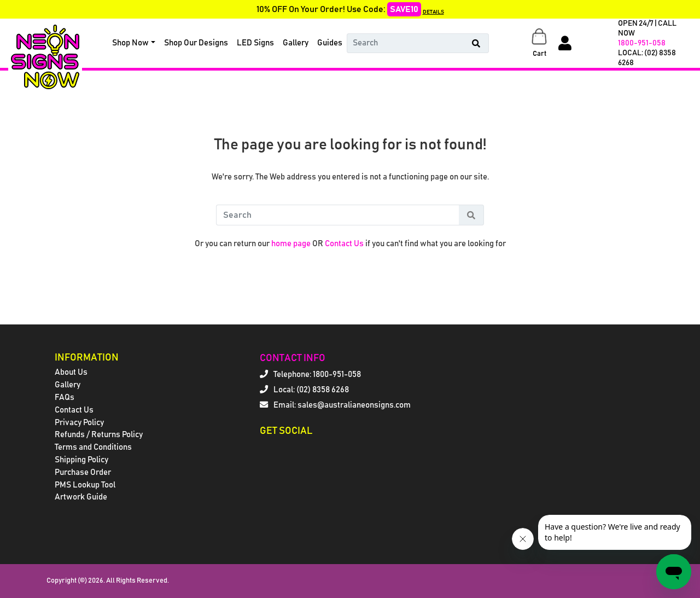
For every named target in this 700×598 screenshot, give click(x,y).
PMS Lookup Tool (85, 485)
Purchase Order (83, 472)
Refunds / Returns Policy (99, 435)
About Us (71, 372)
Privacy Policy (79, 423)
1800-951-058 (642, 43)
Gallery (296, 43)
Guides (330, 43)
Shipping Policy (81, 460)
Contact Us (344, 244)
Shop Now (130, 43)
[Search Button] (476, 43)
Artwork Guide (81, 497)
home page (291, 244)
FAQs (65, 397)
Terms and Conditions (93, 447)
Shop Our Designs (196, 43)
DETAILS (433, 12)
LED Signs (255, 43)
